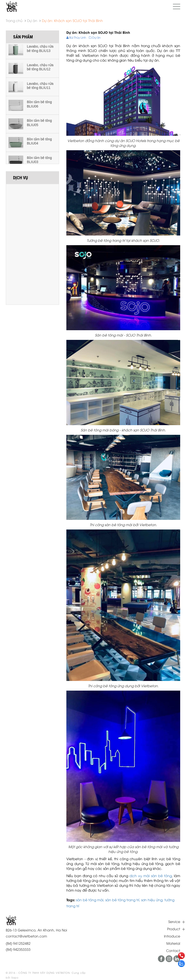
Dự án (32, 20)
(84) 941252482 (18, 943)
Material (173, 943)
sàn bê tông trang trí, (123, 900)
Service (174, 921)
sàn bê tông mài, (91, 900)
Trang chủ (14, 20)
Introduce (172, 936)
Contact (173, 950)
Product (174, 929)
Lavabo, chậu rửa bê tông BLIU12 (40, 69)
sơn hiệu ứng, (153, 900)
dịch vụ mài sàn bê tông (151, 876)
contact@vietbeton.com (26, 936)
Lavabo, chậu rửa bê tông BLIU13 (40, 50)
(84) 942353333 (18, 949)
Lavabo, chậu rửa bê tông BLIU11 (40, 88)
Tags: (71, 900)
